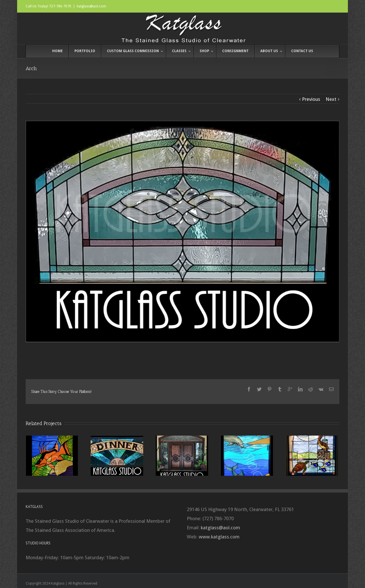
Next (331, 99)
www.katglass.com (219, 537)
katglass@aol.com (91, 6)
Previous (311, 99)
